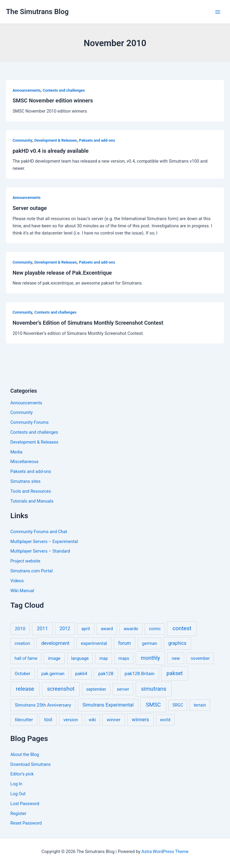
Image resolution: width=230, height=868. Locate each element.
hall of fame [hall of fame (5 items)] (26, 658)
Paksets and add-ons (97, 140)
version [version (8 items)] (71, 720)
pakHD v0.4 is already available (51, 151)
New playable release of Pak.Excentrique (62, 273)
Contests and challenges (64, 90)
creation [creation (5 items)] (22, 644)
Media (16, 452)
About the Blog (25, 754)
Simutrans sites (26, 481)
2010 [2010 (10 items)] (20, 629)
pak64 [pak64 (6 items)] (81, 674)
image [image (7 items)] (54, 658)
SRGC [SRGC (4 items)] (178, 705)
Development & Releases (56, 140)
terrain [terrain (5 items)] (200, 705)
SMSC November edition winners (53, 100)
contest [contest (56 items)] (182, 628)
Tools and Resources (31, 491)
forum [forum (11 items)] (125, 643)
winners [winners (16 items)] (140, 720)
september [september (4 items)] (96, 689)
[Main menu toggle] (218, 12)
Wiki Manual (22, 591)
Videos (17, 581)
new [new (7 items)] (176, 658)
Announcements (27, 90)
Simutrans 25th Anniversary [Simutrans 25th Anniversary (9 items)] (43, 705)
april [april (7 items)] (86, 629)
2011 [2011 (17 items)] (42, 629)
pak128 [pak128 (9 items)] (106, 674)
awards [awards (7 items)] (131, 629)
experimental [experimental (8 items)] (94, 643)
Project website (25, 561)
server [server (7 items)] (123, 689)
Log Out (18, 794)
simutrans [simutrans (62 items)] (154, 689)
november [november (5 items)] (200, 658)
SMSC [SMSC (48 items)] (153, 705)
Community (22, 140)
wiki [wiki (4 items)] (92, 720)
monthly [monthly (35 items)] (150, 658)
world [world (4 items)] (165, 720)
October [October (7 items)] (23, 674)
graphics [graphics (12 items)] (177, 643)
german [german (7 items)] (150, 643)
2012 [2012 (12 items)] (65, 629)
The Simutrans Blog (37, 12)
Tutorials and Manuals (32, 501)
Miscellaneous (25, 462)
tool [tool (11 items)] (48, 720)
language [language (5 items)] (80, 658)
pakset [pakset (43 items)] (175, 673)
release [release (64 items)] (25, 689)
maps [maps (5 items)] (124, 658)
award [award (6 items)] (107, 629)
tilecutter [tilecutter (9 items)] (24, 720)
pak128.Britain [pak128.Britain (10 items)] (140, 674)
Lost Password (25, 804)
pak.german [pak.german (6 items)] (53, 674)
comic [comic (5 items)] (155, 629)
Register (18, 813)
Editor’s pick (22, 774)
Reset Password (26, 823)
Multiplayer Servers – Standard (40, 551)
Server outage (30, 208)
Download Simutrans (31, 764)
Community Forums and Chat (39, 532)
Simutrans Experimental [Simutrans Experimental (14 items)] (108, 705)
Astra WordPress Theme (165, 852)
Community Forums (30, 422)
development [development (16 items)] (55, 643)
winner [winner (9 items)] (114, 720)
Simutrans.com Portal (32, 571)
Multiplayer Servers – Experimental (44, 542)
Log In (16, 784)
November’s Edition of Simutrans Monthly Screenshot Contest (88, 323)
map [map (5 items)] (104, 658)
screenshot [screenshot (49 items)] (61, 689)
